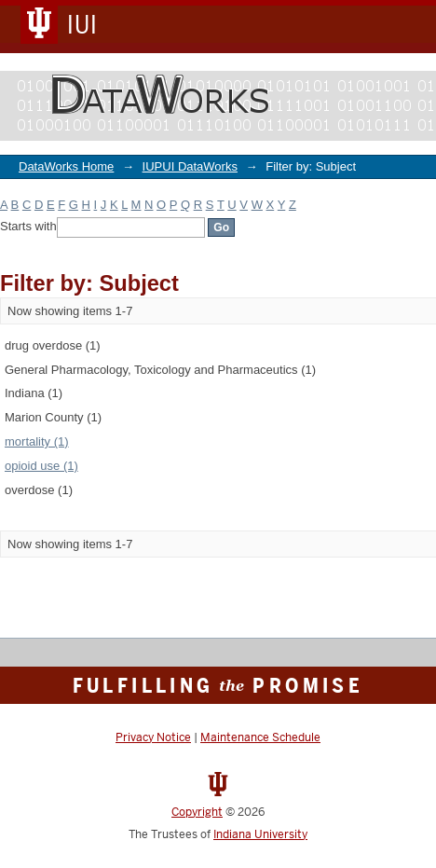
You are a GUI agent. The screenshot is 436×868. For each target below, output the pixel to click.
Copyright (197, 812)
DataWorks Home (66, 166)
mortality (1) (37, 441)
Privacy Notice (153, 737)
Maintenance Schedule (260, 737)
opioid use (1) (41, 466)
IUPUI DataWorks (190, 166)
